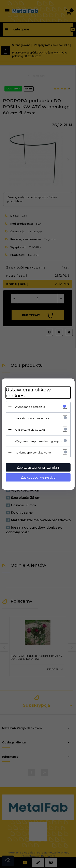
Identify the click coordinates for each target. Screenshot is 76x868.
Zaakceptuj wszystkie (38, 477)
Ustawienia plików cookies (28, 392)
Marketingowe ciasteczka (32, 418)
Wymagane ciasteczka (30, 407)
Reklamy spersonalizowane (33, 452)
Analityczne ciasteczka (30, 429)
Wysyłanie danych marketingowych (38, 441)
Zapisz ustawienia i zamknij (38, 467)
